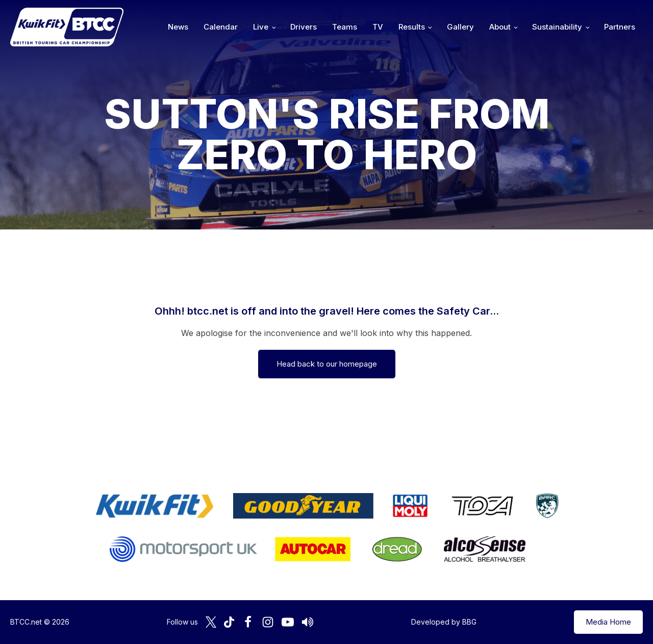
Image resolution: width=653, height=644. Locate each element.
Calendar (221, 27)
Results (412, 27)
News (178, 27)
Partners (620, 27)
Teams (345, 27)
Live (261, 27)
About (500, 27)
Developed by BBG (444, 622)
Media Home (608, 622)
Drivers (304, 27)
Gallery (460, 27)
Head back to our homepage (327, 364)
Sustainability (557, 27)
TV (378, 27)
